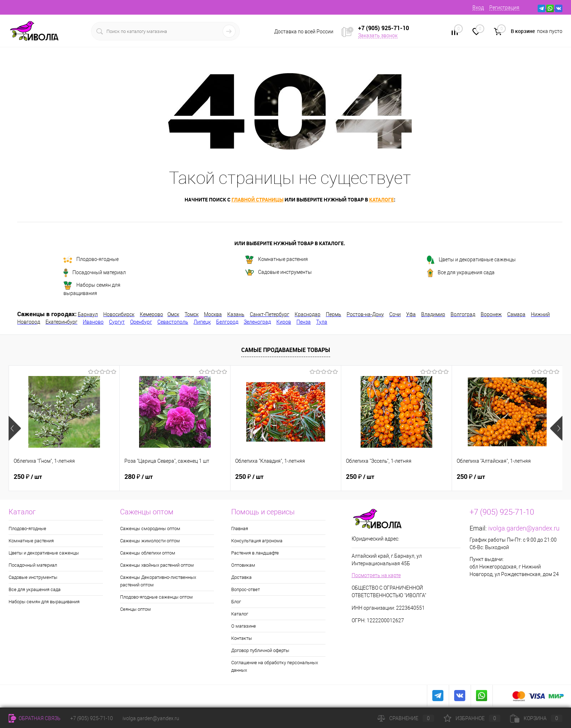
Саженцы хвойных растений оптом (157, 565)
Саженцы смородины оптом (150, 529)
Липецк (202, 322)
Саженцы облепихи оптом (148, 553)
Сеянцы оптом (135, 609)
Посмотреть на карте (376, 575)
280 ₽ (139, 477)
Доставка (241, 577)
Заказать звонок (378, 35)
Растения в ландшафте (255, 553)
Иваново (93, 322)
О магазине (244, 626)
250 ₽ (28, 477)
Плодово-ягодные (91, 260)
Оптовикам (243, 565)
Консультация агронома (257, 541)
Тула (322, 322)
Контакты (242, 638)
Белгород (227, 322)
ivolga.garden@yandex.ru (524, 528)
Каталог (240, 614)
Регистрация (504, 8)
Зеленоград (257, 322)
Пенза (304, 322)
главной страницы (258, 199)
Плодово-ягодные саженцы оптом (156, 597)
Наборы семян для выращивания (92, 289)
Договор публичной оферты (260, 650)
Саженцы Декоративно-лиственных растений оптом (158, 581)
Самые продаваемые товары (286, 350)
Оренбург (141, 322)
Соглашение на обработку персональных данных (275, 666)
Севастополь (173, 322)
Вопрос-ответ (246, 589)
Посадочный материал (95, 273)
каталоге (382, 199)
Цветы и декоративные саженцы (471, 260)
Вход (478, 8)
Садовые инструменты (279, 272)
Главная (240, 529)
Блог (236, 602)
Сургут (117, 322)
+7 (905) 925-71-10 (92, 718)
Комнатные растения (277, 260)
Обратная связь (35, 718)
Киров (284, 322)
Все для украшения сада (461, 273)
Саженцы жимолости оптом (150, 541)
